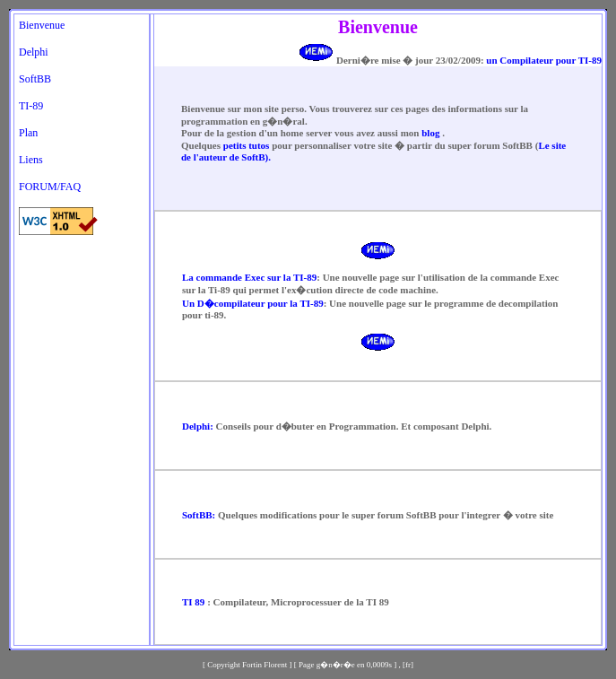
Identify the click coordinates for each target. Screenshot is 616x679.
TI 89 (193, 602)
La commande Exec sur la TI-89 (249, 277)
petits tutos (247, 145)
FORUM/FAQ (50, 187)
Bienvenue (42, 25)
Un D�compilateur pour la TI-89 (253, 303)
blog (432, 133)
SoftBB (35, 79)
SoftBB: (199, 515)
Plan (28, 133)
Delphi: (198, 426)
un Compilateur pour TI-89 (543, 60)
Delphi (34, 52)
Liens (31, 160)
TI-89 (31, 106)
